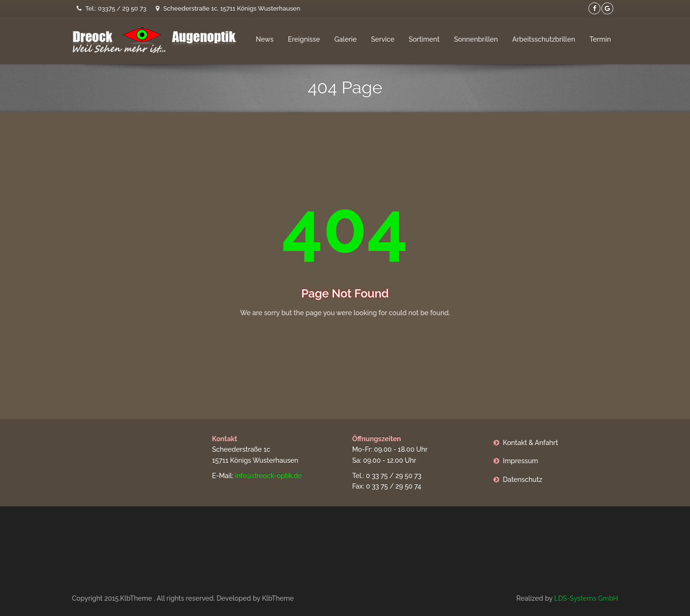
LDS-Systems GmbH (586, 598)
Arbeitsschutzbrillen (544, 39)
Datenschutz (523, 479)
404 (345, 227)
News (265, 39)
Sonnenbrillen (476, 39)
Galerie (346, 39)
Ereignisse (304, 39)
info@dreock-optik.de (268, 476)
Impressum (521, 461)
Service (383, 39)
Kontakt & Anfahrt (531, 443)
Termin (600, 39)
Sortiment (424, 39)
